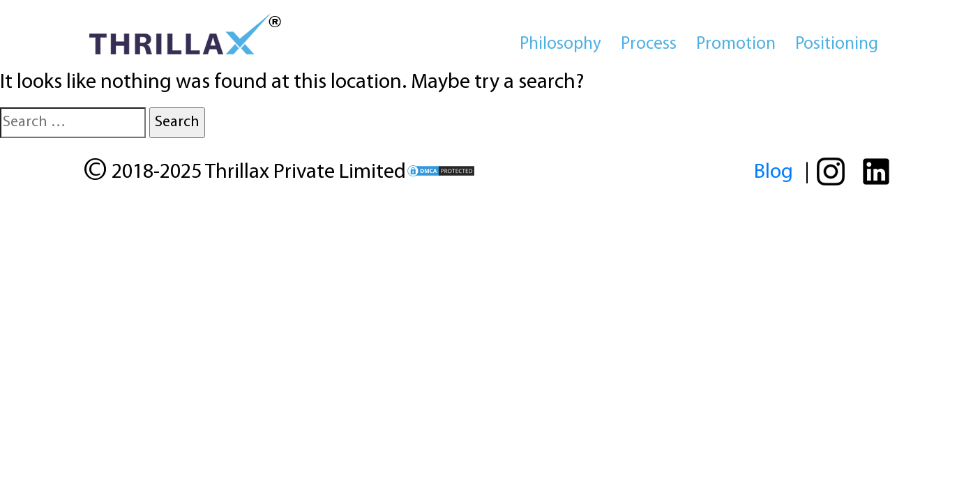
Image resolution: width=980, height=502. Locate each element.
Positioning (837, 44)
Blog (774, 173)
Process (649, 44)
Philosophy (560, 44)
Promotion (736, 44)
